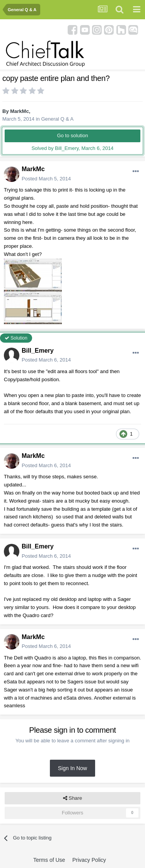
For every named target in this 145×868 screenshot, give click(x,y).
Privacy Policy (89, 860)
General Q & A (57, 119)
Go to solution (72, 135)
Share (72, 798)
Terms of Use (49, 860)
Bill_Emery (38, 351)
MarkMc (19, 111)
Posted (46, 179)
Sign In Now (72, 768)
